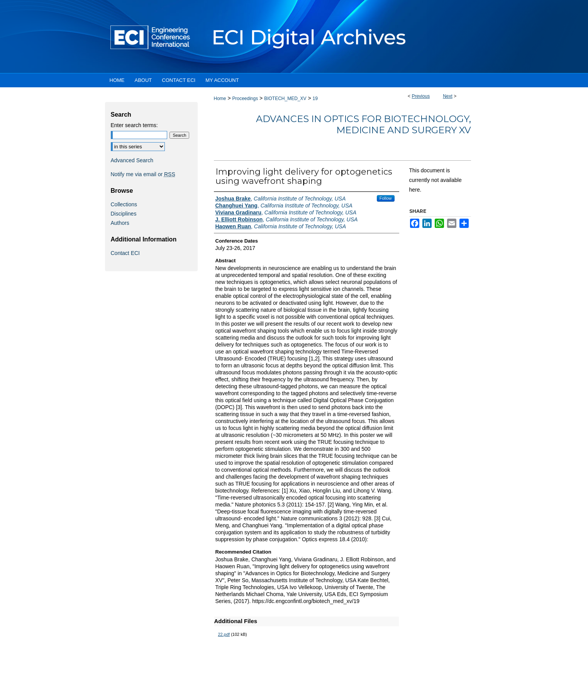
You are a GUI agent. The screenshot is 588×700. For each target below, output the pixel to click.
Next (448, 96)
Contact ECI (125, 253)
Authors (120, 223)
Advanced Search (132, 160)
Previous (421, 96)
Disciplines (124, 214)
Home (220, 99)
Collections (124, 204)
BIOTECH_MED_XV (285, 99)
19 (315, 99)
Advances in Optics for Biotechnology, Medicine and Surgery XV (363, 124)
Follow (386, 198)
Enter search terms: (134, 125)
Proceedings (245, 99)
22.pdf (224, 634)
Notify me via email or (143, 174)
